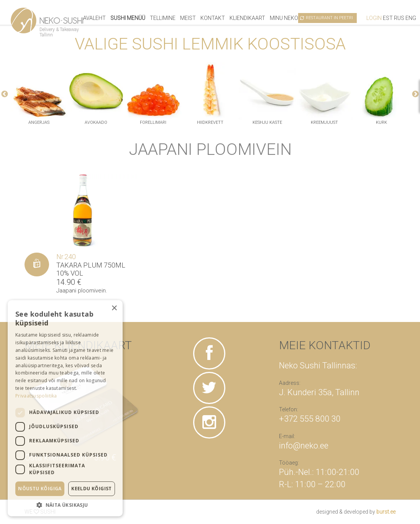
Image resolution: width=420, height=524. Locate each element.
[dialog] (65, 408)
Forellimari (153, 122)
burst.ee (386, 512)
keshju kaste (267, 122)
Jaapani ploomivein (81, 291)
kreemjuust (324, 122)
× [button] (114, 308)
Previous (5, 94)
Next (415, 94)
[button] (65, 505)
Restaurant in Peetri (329, 18)
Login (374, 18)
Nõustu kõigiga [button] (40, 489)
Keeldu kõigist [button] (92, 489)
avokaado (96, 122)
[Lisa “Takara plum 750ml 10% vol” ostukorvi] (37, 264)
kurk (381, 122)
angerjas (39, 122)
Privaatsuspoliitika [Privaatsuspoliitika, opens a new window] (36, 396)
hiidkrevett (210, 122)
